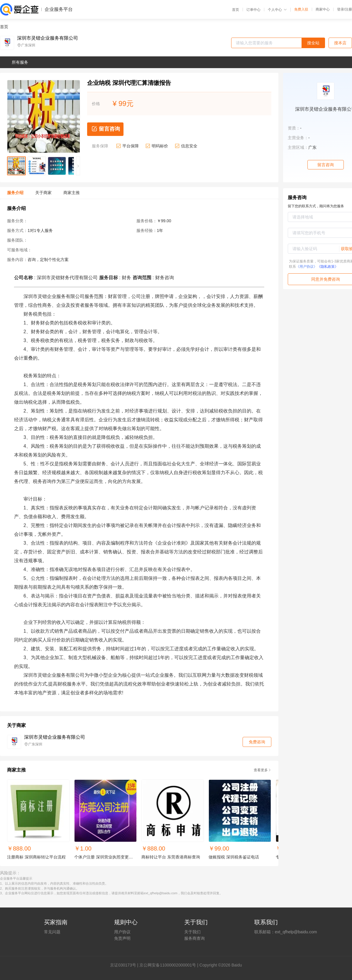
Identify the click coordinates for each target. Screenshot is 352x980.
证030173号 (125, 965)
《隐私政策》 (328, 267)
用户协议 (122, 932)
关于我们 (192, 932)
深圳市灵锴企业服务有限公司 (48, 38)
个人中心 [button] (277, 10)
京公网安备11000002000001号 (168, 965)
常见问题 (52, 932)
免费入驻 (301, 9)
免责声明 (122, 938)
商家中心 (323, 9)
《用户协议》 (307, 267)
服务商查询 (194, 938)
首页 (236, 10)
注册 (348, 9)
